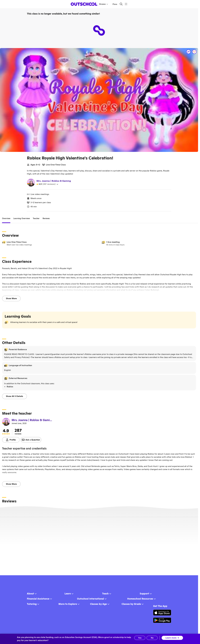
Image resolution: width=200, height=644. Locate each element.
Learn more (172, 638)
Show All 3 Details (14, 396)
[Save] (194, 52)
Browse (104, 4)
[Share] (189, 52)
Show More (11, 298)
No (152, 638)
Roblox (10, 387)
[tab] (6, 219)
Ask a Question (31, 440)
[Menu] (126, 4)
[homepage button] (84, 4)
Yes (140, 638)
